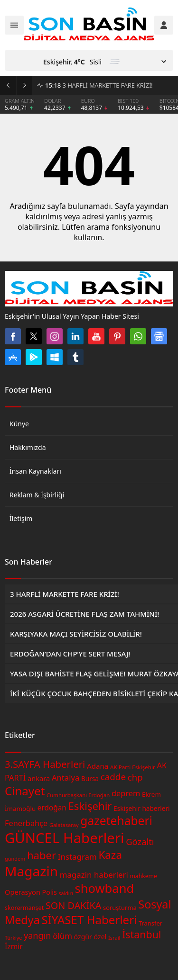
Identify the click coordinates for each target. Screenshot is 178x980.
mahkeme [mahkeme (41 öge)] (143, 876)
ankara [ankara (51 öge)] (39, 778)
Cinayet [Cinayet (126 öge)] (25, 791)
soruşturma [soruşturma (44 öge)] (120, 908)
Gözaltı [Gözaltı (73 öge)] (140, 841)
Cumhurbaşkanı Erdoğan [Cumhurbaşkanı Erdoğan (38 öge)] (78, 795)
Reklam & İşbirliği (37, 495)
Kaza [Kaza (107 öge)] (110, 855)
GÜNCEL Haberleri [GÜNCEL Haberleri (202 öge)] (65, 838)
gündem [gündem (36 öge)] (15, 859)
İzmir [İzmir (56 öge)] (14, 946)
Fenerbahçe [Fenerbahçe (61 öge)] (26, 823)
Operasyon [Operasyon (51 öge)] (23, 892)
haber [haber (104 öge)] (42, 855)
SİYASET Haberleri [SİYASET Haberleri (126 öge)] (89, 920)
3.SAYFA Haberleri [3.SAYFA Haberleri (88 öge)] (45, 764)
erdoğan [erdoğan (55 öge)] (52, 808)
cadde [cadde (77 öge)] (113, 777)
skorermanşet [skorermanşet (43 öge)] (24, 908)
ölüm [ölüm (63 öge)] (62, 936)
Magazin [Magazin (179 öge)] (31, 871)
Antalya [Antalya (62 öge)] (66, 778)
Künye (19, 424)
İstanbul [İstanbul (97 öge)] (141, 934)
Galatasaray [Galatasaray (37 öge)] (64, 825)
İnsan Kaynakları (35, 471)
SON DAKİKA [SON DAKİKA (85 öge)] (73, 905)
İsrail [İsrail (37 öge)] (114, 938)
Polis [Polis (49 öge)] (50, 892)
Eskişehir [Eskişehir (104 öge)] (90, 806)
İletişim (21, 518)
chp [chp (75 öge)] (135, 777)
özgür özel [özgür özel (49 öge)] (90, 937)
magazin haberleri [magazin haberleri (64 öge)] (94, 875)
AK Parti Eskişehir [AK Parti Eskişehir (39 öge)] (133, 767)
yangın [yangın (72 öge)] (37, 935)
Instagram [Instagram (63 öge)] (77, 857)
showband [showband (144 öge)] (104, 888)
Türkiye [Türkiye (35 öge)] (13, 938)
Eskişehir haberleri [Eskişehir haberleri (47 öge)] (141, 808)
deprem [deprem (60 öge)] (126, 793)
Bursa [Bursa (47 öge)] (90, 778)
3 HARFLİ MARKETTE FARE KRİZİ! (99, 85)
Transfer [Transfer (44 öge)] (150, 923)
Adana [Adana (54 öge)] (98, 766)
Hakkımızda (28, 447)
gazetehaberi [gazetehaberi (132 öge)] (116, 821)
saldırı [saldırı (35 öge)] (66, 893)
